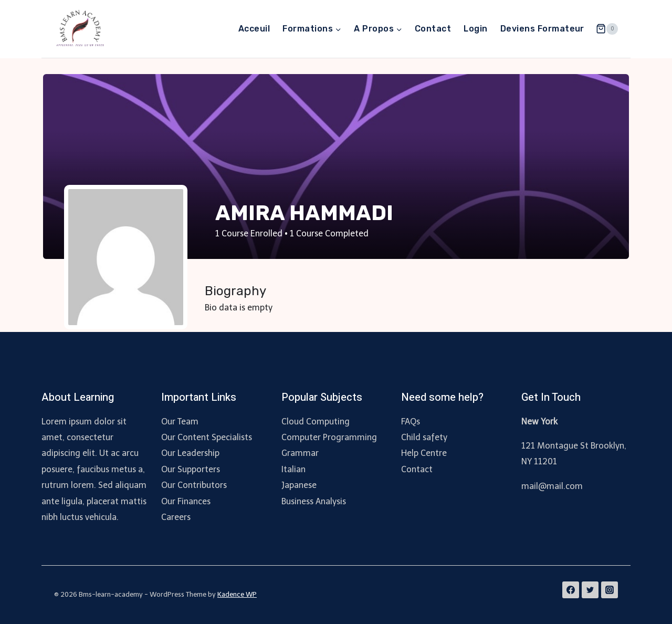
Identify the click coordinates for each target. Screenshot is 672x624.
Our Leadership (190, 453)
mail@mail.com (552, 486)
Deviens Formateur (542, 29)
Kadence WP (237, 594)
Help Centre (424, 453)
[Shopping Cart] (607, 29)
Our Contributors (194, 485)
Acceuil (254, 29)
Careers (176, 517)
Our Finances (186, 501)
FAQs (411, 422)
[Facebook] (571, 590)
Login (475, 29)
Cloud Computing (316, 422)
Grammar (300, 453)
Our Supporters (191, 469)
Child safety (424, 437)
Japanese (299, 485)
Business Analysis (314, 501)
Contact (433, 29)
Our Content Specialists (207, 437)
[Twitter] (590, 590)
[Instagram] (610, 590)
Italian (293, 469)
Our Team (180, 422)
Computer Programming (329, 437)
